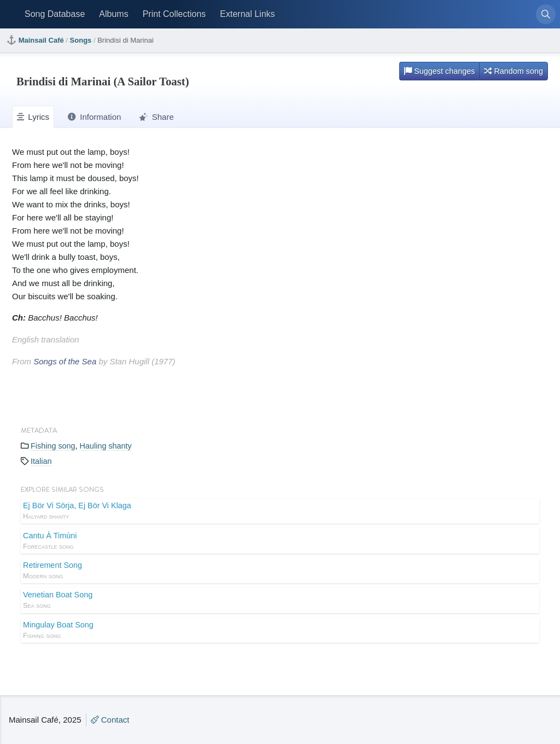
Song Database (55, 14)
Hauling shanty (106, 446)
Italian (41, 461)
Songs (81, 40)
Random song (514, 71)
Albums (113, 14)
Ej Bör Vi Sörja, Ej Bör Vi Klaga (280, 512)
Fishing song (53, 446)
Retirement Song (280, 571)
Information (94, 117)
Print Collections (174, 14)
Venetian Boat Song (280, 601)
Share (156, 117)
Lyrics (33, 117)
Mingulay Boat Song (280, 631)
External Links (247, 14)
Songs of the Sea (65, 361)
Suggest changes (439, 71)
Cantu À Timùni (280, 542)
